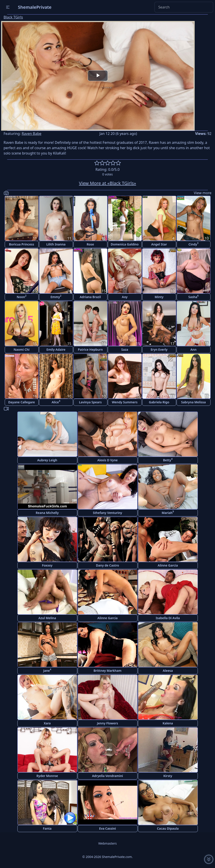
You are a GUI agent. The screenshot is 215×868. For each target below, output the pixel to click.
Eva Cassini (107, 828)
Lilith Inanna (56, 244)
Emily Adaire (56, 349)
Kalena (168, 723)
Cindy (193, 244)
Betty (168, 460)
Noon (22, 296)
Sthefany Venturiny (107, 513)
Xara (47, 723)
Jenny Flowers (107, 723)
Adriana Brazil (90, 297)
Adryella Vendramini (107, 776)
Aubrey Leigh (47, 460)
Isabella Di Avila (168, 618)
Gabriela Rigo (159, 402)
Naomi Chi (22, 349)
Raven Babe (31, 134)
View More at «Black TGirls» (108, 183)
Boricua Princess (21, 244)
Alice (56, 402)
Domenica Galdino (125, 244)
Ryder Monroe (47, 776)
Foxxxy (47, 565)
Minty (159, 297)
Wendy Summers (125, 402)
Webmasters (107, 843)
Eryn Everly (159, 349)
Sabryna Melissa (193, 402)
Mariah (168, 512)
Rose (90, 244)
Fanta (47, 828)
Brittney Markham (107, 671)
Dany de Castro (107, 565)
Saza (125, 349)
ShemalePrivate (35, 7)
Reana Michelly (47, 513)
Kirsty (168, 776)
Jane (47, 670)
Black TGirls (13, 17)
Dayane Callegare (22, 402)
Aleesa (168, 671)
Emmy (56, 296)
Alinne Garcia (168, 565)
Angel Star (159, 244)
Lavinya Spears (90, 402)
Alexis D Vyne (107, 460)
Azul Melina (47, 618)
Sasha (194, 296)
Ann (193, 349)
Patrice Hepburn (90, 349)
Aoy (125, 297)
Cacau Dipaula (168, 828)
